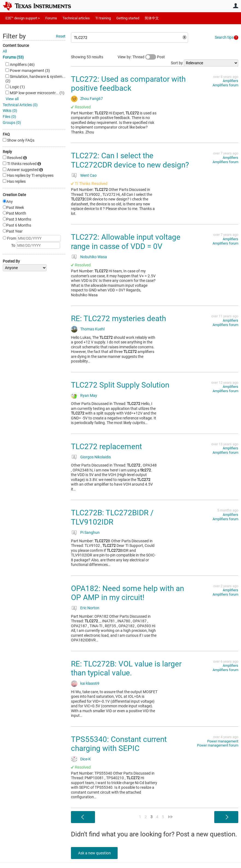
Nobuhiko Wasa (94, 257)
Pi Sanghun (90, 532)
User (236, 6)
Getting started (128, 18)
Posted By (11, 261)
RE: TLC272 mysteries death (118, 319)
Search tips (224, 37)
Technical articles (76, 18)
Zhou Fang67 (92, 99)
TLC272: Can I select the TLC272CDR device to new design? (130, 160)
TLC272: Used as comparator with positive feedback (128, 84)
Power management (223, 741)
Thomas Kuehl (92, 329)
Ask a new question (96, 853)
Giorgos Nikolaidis (96, 457)
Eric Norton (90, 608)
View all (12, 99)
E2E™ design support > (23, 18)
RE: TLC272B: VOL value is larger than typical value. (126, 668)
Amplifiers (230, 81)
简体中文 (152, 18)
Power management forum (218, 745)
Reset (61, 36)
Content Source (16, 45)
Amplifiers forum (225, 85)
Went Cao (88, 175)
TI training (103, 18)
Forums (51, 18)
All (5, 51)
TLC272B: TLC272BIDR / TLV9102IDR (112, 517)
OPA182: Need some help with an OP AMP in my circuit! (127, 593)
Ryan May (89, 395)
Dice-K (86, 759)
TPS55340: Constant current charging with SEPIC (119, 744)
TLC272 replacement (106, 447)
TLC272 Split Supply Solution (120, 385)
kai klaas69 (90, 683)
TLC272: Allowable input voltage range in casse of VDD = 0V (126, 242)
